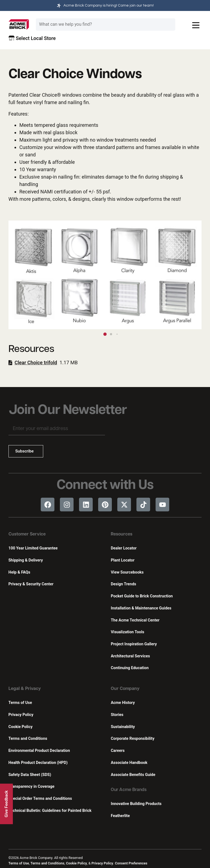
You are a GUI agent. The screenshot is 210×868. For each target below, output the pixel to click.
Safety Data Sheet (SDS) (30, 775)
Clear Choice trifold (36, 363)
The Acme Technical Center (135, 620)
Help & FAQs (19, 572)
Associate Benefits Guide (133, 775)
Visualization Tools (127, 632)
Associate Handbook (129, 763)
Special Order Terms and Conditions (40, 799)
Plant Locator (122, 560)
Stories (117, 715)
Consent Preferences (131, 863)
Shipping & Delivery (26, 560)
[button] (195, 275)
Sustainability (123, 727)
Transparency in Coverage (31, 787)
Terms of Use (20, 703)
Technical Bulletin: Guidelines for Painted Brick (50, 811)
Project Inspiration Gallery (134, 644)
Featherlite (120, 816)
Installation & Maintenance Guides (141, 608)
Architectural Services (130, 656)
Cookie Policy (21, 727)
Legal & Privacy (25, 689)
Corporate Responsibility (132, 739)
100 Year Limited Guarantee (33, 548)
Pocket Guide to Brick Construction (142, 596)
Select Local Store (32, 38)
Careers (118, 751)
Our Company (125, 689)
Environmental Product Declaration (39, 751)
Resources (122, 534)
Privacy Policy (21, 715)
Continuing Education (130, 668)
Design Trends (123, 584)
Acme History (123, 703)
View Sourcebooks (127, 572)
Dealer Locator (124, 548)
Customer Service (27, 534)
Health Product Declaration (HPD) (38, 763)
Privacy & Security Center (31, 584)
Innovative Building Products (136, 804)
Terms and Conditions (28, 739)
